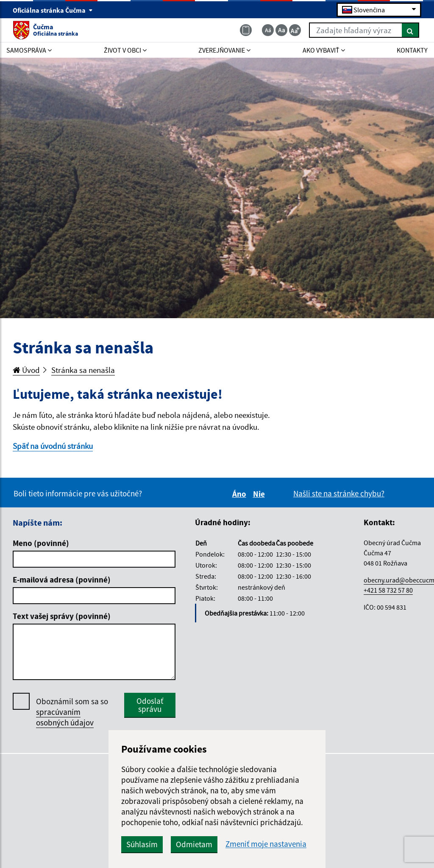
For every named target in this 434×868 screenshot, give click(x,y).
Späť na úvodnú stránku (53, 446)
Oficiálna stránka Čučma (53, 10)
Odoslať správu (150, 705)
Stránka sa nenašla (83, 370)
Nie (260, 494)
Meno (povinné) (41, 543)
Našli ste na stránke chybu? (339, 493)
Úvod (26, 370)
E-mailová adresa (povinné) (62, 580)
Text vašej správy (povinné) (62, 616)
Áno (241, 494)
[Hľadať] (410, 30)
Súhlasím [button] (142, 844)
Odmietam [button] (194, 844)
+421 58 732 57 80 (388, 590)
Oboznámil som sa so (72, 712)
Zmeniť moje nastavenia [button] (266, 844)
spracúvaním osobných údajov (65, 717)
